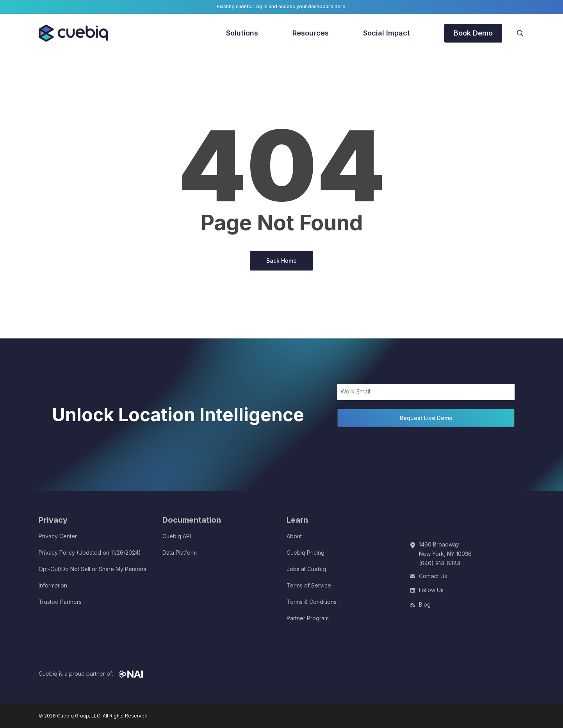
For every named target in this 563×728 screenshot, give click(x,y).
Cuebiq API (177, 536)
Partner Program (308, 618)
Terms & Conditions (312, 602)
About (294, 536)
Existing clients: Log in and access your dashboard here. (282, 6)
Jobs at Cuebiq (306, 569)
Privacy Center (58, 536)
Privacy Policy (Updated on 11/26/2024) (90, 553)
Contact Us (433, 576)
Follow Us (431, 590)
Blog (425, 604)
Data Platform (180, 553)
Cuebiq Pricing (306, 553)
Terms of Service (309, 585)
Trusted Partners (60, 602)
